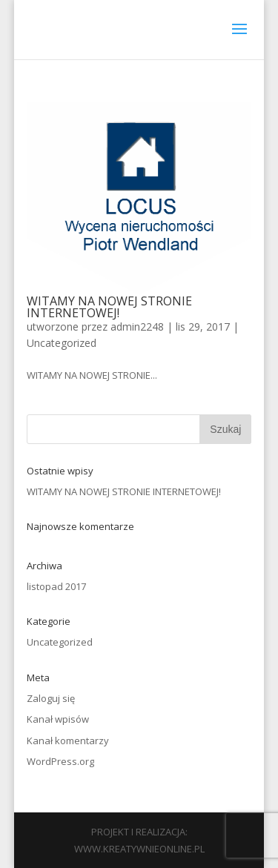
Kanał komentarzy (68, 741)
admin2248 (137, 327)
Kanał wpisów (58, 719)
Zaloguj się (51, 698)
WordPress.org (60, 761)
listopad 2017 (56, 586)
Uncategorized (62, 343)
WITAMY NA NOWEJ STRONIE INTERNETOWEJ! (109, 307)
